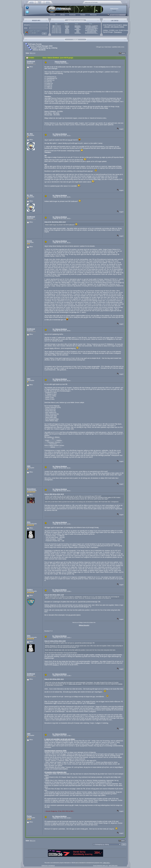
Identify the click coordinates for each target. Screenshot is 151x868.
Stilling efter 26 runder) (83, 663)
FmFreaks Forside (35, 44)
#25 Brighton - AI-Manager (91, 26)
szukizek (67, 27)
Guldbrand (31, 61)
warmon (67, 30)
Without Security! (84, 625)
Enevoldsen (31, 489)
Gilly (29, 522)
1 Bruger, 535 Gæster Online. (114, 27)
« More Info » (106, 863)
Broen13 (67, 26)
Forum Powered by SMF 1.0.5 (100, 866)
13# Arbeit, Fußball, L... (91, 27)
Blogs (78, 28)
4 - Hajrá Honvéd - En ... (91, 29)
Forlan (29, 816)
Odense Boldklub (39, 50)
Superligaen (48, 551)
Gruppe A (56, 665)
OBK (29, 379)
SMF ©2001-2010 (113, 866)
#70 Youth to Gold (91, 32)
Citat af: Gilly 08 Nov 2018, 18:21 (54, 679)
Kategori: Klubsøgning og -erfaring (44, 48)
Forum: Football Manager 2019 (41, 46)
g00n (67, 28)
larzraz (29, 241)
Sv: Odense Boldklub (60, 134)
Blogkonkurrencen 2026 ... (91, 33)
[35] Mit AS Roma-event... (91, 30)
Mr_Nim (30, 134)
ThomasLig (118, 32)
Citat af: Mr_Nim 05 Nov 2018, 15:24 (55, 222)
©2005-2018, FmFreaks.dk (48, 866)
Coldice (30, 590)
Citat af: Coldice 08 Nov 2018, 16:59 (55, 641)
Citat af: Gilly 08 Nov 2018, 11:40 (54, 595)
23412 (125, 25)
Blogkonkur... (78, 26)
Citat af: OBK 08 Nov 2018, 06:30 (54, 494)
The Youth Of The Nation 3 (91, 28)
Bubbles (67, 29)
